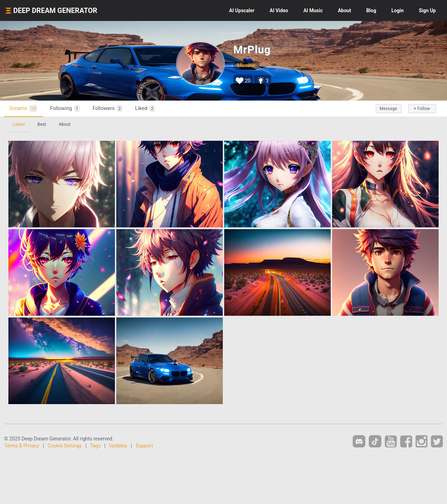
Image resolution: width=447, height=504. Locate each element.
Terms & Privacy (22, 446)
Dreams (23, 108)
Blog (371, 10)
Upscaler (242, 10)
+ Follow (422, 109)
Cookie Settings (65, 446)
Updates (118, 446)
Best (42, 124)
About (344, 10)
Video (279, 10)
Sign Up (427, 10)
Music (313, 10)
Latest (19, 124)
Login (398, 10)
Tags (95, 446)
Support (144, 446)
